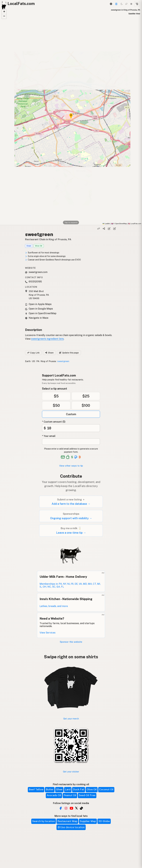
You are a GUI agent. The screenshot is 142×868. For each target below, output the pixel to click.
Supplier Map (88, 821)
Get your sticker (71, 772)
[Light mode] (131, 4)
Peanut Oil (70, 795)
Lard (68, 789)
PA (38, 361)
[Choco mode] (126, 4)
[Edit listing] (109, 229)
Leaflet (106, 224)
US (33, 361)
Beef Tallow (36, 789)
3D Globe (104, 821)
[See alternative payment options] (76, 457)
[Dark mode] (122, 4)
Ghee (59, 789)
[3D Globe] (111, 4)
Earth (28, 361)
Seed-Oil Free (87, 795)
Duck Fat (79, 789)
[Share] (104, 229)
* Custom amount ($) (54, 422)
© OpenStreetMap (119, 224)
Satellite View (134, 14)
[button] (4, 12)
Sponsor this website (71, 642)
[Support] (116, 4)
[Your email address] (71, 442)
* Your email (49, 436)
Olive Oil (39, 246)
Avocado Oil (54, 795)
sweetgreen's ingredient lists (47, 339)
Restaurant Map (67, 821)
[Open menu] (137, 4)
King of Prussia (48, 361)
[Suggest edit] (115, 229)
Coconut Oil (106, 789)
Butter (50, 789)
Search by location (44, 821)
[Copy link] (98, 229)
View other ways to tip (71, 466)
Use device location (71, 827)
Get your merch (71, 719)
